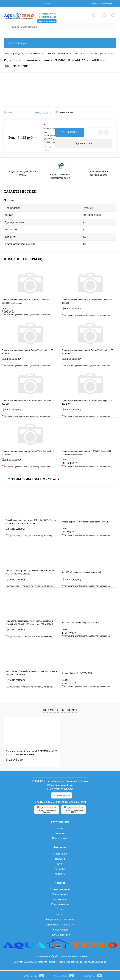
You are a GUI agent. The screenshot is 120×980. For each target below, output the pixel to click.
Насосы (60, 916)
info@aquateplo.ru (62, 787)
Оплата (60, 830)
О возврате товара (43, 114)
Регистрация (105, 4)
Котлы (60, 911)
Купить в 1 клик (84, 145)
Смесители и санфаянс (60, 926)
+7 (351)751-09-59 (47, 14)
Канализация (60, 896)
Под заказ (48, 150)
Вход (94, 4)
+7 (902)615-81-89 (47, 17)
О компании (60, 855)
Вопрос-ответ (60, 840)
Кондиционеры (60, 906)
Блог (60, 865)
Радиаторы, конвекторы (60, 921)
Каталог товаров (60, 43)
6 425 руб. (14, 761)
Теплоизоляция (60, 931)
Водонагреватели (60, 891)
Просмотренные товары (60, 712)
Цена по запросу (90, 313)
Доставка (60, 835)
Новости (60, 860)
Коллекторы (60, 901)
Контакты (60, 876)
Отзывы (60, 871)
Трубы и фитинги (60, 936)
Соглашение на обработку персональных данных (60, 958)
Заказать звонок (47, 21)
